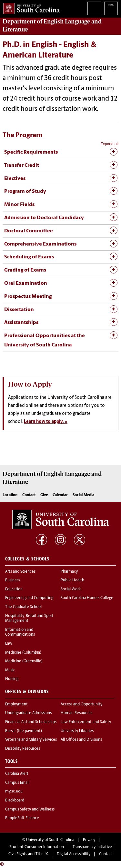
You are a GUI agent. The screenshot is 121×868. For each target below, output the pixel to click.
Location (10, 495)
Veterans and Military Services (31, 740)
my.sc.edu (14, 792)
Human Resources (76, 713)
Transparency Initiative (92, 847)
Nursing (12, 679)
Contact (29, 495)
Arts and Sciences (20, 572)
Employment (16, 704)
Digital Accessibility (74, 854)
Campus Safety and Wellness (30, 810)
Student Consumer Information (37, 847)
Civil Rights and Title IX (28, 854)
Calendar (60, 495)
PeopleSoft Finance (22, 818)
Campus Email (17, 783)
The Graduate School (23, 607)
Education (14, 589)
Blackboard (15, 801)
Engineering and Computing (29, 598)
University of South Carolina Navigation (111, 8)
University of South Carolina (50, 840)
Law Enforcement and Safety (86, 722)
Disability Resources (23, 749)
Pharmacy (69, 572)
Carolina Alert (17, 774)
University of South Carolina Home (30, 7)
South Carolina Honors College (87, 598)
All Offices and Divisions (81, 740)
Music (10, 670)
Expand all (109, 144)
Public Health (72, 580)
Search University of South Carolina (94, 8)
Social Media (83, 495)
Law (9, 644)
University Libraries (77, 731)
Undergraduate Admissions (28, 713)
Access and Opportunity (81, 704)
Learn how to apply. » (46, 422)
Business (13, 580)
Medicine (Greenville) (24, 661)
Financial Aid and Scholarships (31, 722)
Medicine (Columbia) (23, 653)
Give (44, 495)
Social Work (71, 589)
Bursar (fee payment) (24, 731)
